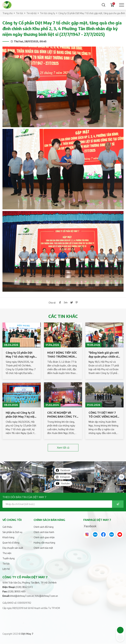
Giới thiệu (7, 527)
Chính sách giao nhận (44, 537)
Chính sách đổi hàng (44, 527)
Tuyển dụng (9, 558)
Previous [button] (5, 477)
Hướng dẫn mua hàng (44, 543)
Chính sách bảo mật (43, 548)
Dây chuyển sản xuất (13, 548)
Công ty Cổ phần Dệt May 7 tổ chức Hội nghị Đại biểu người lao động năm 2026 (21, 355)
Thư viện (7, 553)
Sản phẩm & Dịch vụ (12, 532)
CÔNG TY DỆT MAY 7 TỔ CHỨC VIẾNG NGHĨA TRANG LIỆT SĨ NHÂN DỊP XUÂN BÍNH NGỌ (104, 415)
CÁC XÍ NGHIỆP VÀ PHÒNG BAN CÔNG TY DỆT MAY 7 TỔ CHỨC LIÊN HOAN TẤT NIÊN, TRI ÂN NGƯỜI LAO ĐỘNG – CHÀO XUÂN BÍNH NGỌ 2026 (62, 415)
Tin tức (20, 13)
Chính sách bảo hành (44, 532)
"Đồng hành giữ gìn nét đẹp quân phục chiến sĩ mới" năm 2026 (104, 355)
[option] (16, 477)
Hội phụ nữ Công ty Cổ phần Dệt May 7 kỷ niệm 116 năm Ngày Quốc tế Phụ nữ (21, 415)
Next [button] (121, 477)
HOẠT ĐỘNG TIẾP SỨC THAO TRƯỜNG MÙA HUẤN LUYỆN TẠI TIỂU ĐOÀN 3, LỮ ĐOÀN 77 (62, 355)
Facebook (90, 526)
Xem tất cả (63, 448)
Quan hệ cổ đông (11, 543)
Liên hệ (6, 569)
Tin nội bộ (31, 13)
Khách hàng (8, 537)
